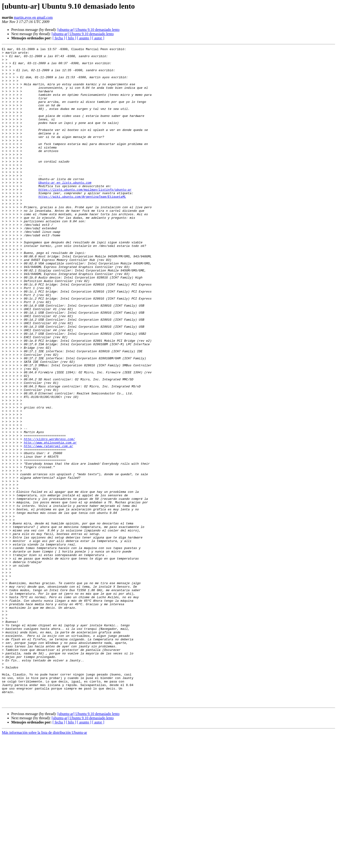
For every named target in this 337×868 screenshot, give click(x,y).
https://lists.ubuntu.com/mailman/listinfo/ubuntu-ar (85, 218)
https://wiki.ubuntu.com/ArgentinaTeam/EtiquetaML (82, 227)
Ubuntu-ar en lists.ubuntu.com (65, 210)
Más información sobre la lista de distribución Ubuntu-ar (44, 864)
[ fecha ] (59, 38)
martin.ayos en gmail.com (33, 17)
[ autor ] (98, 38)
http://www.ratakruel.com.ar (49, 526)
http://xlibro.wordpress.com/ (49, 518)
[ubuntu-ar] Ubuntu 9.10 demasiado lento (88, 30)
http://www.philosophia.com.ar (50, 522)
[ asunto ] (84, 38)
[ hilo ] (71, 38)
